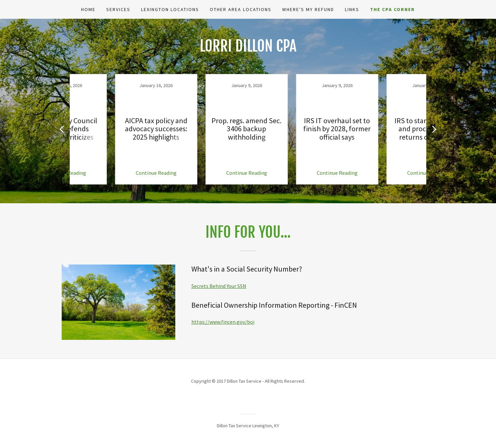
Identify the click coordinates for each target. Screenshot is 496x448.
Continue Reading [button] (112, 173)
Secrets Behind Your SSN (219, 286)
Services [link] (118, 9)
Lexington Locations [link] (170, 9)
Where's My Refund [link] (308, 9)
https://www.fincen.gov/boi (223, 322)
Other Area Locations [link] (241, 9)
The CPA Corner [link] (392, 9)
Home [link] (88, 9)
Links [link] (352, 9)
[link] (112, 129)
